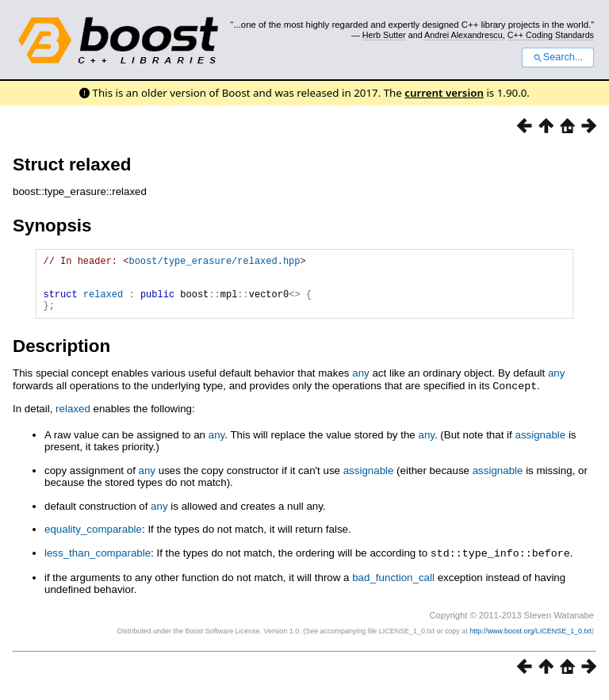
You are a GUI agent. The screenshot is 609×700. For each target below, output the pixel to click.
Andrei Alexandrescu (463, 35)
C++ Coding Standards (551, 35)
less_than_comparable (98, 564)
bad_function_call (393, 588)
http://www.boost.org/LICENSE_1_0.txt (530, 641)
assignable (540, 446)
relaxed (103, 303)
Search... (558, 57)
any (361, 385)
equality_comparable (93, 540)
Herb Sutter (384, 35)
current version (444, 93)
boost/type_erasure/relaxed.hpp (214, 263)
